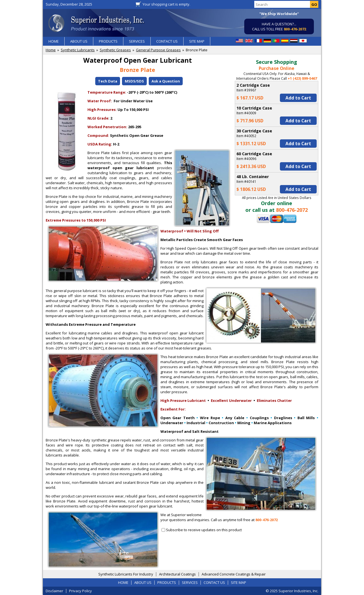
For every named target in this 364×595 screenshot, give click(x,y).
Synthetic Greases (115, 50)
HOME (54, 41)
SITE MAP (197, 41)
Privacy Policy (80, 591)
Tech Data (108, 81)
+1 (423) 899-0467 (302, 78)
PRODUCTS (108, 41)
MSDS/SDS (134, 81)
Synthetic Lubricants (78, 50)
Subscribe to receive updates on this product (204, 530)
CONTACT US (167, 41)
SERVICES (137, 41)
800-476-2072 (295, 29)
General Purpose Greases (158, 50)
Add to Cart (298, 98)
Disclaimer (54, 591)
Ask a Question (166, 81)
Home (51, 50)
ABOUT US (79, 41)
